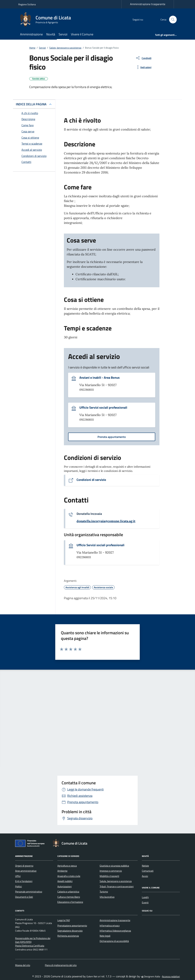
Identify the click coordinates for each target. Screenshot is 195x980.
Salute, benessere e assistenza (116, 881)
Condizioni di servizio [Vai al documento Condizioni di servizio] (91, 480)
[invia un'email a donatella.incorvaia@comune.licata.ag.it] (106, 521)
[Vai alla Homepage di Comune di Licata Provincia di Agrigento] (47, 20)
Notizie (145, 866)
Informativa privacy (110, 926)
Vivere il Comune (82, 34)
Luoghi (145, 897)
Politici (18, 886)
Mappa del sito (23, 965)
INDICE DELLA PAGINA (31, 104)
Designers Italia (150, 976)
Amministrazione (31, 34)
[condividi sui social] (143, 58)
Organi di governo (24, 866)
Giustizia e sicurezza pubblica (114, 866)
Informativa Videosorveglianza (115, 931)
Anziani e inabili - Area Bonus (100, 378)
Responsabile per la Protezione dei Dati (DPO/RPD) (33, 940)
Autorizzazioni (65, 886)
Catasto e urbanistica (68, 892)
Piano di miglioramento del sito (61, 965)
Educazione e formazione (70, 902)
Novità (51, 34)
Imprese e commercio (111, 871)
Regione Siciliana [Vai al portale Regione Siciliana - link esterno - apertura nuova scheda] (27, 4)
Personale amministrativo (29, 892)
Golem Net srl (93, 976)
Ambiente (62, 871)
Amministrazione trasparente (148, 4)
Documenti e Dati (24, 897)
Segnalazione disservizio (70, 931)
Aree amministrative (26, 871)
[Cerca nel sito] (173, 20)
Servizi (63, 34)
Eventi (145, 903)
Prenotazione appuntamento (72, 926)
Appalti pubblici (65, 881)
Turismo (104, 892)
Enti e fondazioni (24, 881)
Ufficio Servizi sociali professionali (103, 408)
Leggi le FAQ (64, 920)
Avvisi (145, 876)
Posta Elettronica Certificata (30, 946)
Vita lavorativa (107, 897)
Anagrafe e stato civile (69, 876)
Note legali (105, 936)
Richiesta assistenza (68, 936)
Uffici (18, 876)
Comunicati (148, 871)
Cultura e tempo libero (69, 897)
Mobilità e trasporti (109, 876)
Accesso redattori (171, 976)
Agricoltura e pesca (67, 866)
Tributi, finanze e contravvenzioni (117, 886)
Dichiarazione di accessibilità (114, 941)
